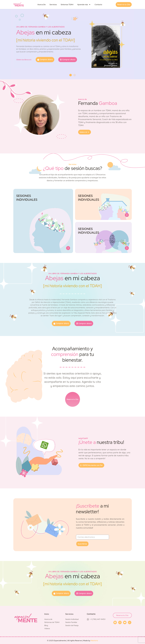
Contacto (98, 4)
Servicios (53, 4)
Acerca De (42, 4)
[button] (71, 75)
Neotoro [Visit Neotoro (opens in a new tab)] (94, 640)
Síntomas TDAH (67, 4)
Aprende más (84, 5)
